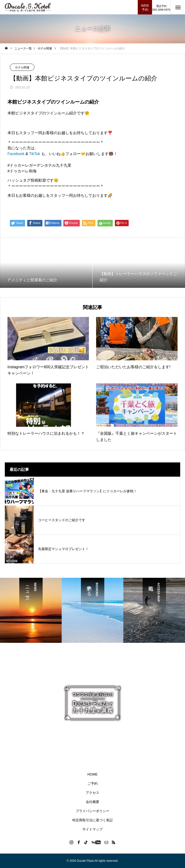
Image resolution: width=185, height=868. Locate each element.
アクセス (92, 793)
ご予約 (92, 783)
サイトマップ (92, 829)
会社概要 (92, 802)
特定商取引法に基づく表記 (92, 820)
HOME (92, 774)
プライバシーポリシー (92, 811)
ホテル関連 (22, 67)
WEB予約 (145, 8)
